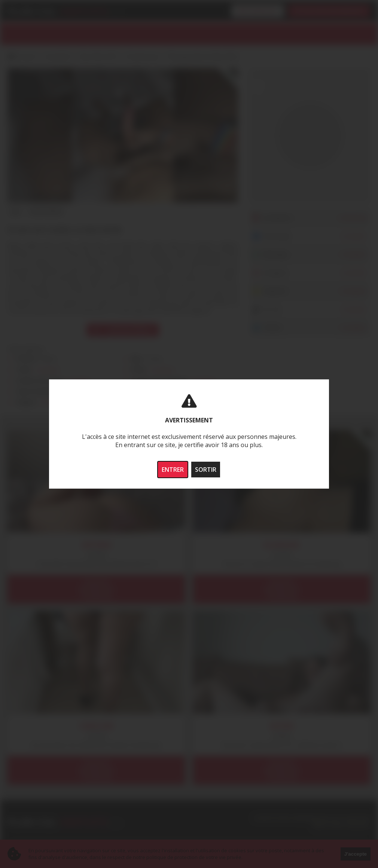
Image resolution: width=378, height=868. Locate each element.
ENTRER (173, 470)
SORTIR (206, 470)
